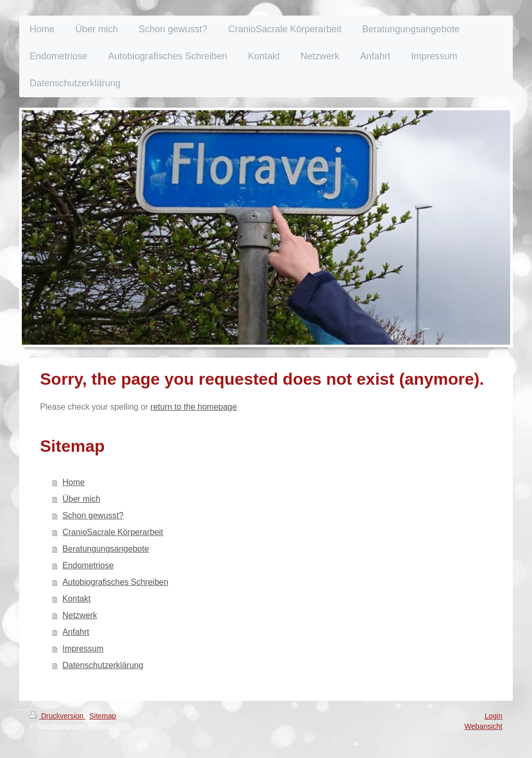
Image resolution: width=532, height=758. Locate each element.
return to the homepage (194, 407)
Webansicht (483, 726)
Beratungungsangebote (105, 549)
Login (494, 716)
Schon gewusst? (93, 515)
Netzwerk (80, 615)
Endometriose (88, 565)
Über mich (81, 499)
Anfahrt (76, 632)
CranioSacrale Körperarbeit (113, 532)
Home (74, 482)
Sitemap (103, 716)
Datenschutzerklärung (103, 665)
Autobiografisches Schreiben (115, 582)
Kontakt (76, 599)
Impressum (83, 649)
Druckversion (57, 716)
